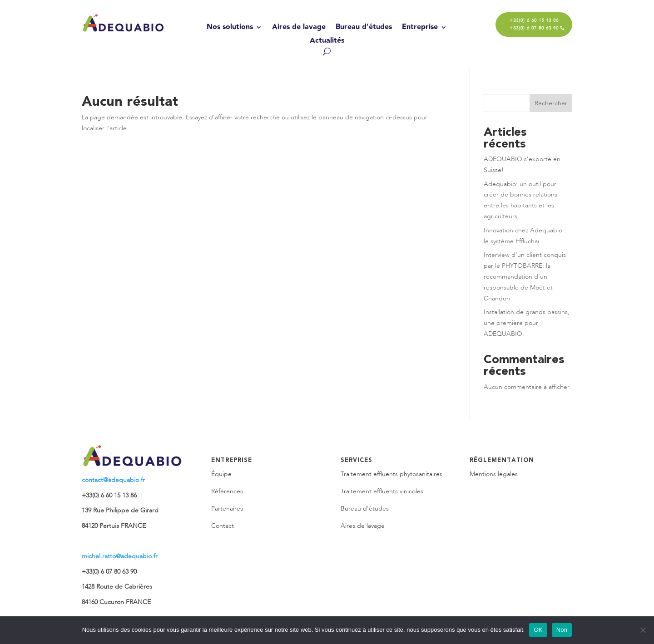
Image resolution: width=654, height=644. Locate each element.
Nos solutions (230, 28)
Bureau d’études (364, 28)
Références (227, 491)
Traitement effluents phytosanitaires (391, 474)
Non (562, 630)
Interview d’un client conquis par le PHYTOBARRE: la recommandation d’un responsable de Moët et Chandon (525, 276)
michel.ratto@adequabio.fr (120, 556)
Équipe (221, 474)
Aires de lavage (299, 28)
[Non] (643, 630)
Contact (223, 526)
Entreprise (420, 28)
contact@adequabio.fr (113, 480)
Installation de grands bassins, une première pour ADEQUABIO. (527, 323)
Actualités (327, 42)
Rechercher (551, 103)
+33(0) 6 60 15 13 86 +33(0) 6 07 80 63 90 (534, 24)
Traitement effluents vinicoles (382, 491)
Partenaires (227, 509)
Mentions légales (494, 474)
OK (538, 630)
